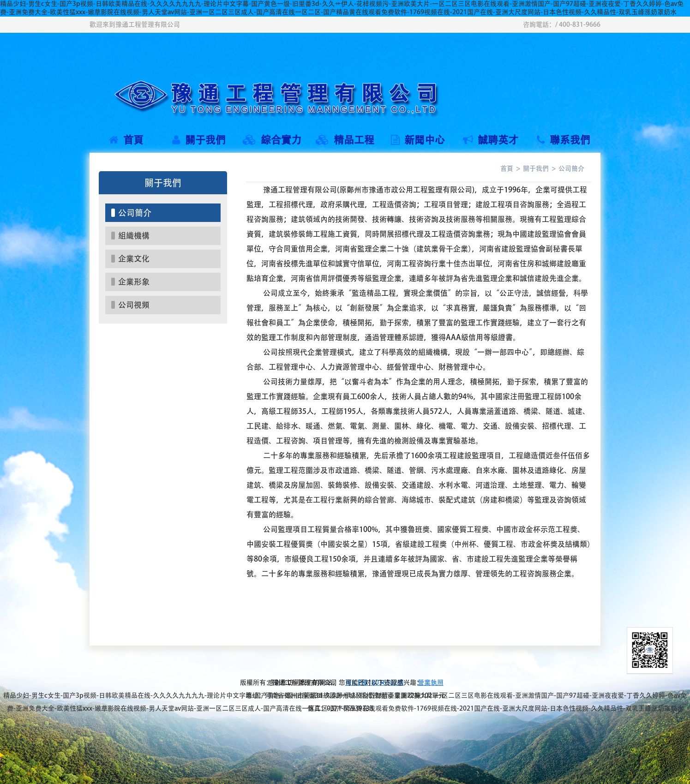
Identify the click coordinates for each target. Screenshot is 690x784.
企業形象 (134, 282)
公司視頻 (134, 305)
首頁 (126, 140)
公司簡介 (135, 213)
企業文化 (134, 259)
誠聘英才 (491, 140)
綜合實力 (272, 140)
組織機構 (134, 236)
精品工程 (345, 140)
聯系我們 (564, 140)
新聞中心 (418, 140)
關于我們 (199, 140)
